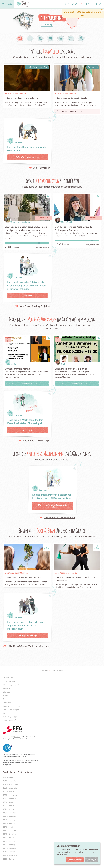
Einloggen (98, 4)
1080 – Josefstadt (10, 806)
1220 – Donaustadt (10, 855)
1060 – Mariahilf (9, 799)
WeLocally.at (8, 678)
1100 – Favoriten (9, 813)
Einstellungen (91, 860)
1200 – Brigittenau (10, 848)
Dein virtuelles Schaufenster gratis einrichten (53, 506)
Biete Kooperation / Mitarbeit (16, 573)
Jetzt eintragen (28, 430)
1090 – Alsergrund (10, 809)
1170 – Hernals (9, 838)
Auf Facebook (8, 720)
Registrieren (87, 4)
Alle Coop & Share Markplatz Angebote (29, 646)
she (7, 688)
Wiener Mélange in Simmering (71, 369)
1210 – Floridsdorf (10, 852)
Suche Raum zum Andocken (16, 93)
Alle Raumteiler (41, 168)
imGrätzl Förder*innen (52, 671)
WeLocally (17, 737)
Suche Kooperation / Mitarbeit (66, 573)
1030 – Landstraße (10, 788)
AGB (5, 713)
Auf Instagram (8, 717)
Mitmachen (27, 384)
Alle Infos (28, 296)
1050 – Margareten (10, 795)
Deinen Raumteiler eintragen (28, 157)
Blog (5, 699)
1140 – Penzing (9, 827)
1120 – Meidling (9, 820)
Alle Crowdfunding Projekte (35, 306)
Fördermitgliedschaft (11, 685)
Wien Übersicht (9, 777)
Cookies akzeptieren (75, 860)
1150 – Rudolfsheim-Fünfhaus (14, 831)
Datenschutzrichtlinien (12, 706)
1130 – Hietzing (9, 823)
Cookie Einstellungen (11, 710)
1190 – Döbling (9, 845)
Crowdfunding (44, 217)
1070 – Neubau (9, 802)
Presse (5, 695)
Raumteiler (9, 755)
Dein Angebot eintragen (28, 635)
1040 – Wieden (9, 791)
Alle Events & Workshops (36, 440)
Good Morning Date (82, 12)
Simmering (46, 25)
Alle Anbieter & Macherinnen (59, 517)
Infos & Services (9, 681)
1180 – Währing (9, 841)
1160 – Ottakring (9, 834)
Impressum (7, 703)
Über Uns (6, 692)
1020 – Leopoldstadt (11, 784)
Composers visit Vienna (17, 369)
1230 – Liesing (8, 859)
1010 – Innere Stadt (10, 781)
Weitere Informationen (66, 854)
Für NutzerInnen (71, 4)
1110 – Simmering (10, 816)
